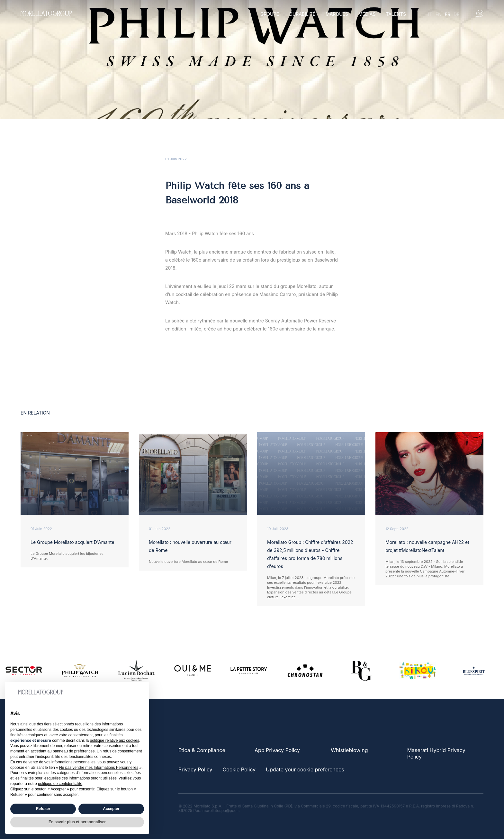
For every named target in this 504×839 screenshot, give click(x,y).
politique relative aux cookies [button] (115, 741)
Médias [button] (367, 14)
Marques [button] (337, 14)
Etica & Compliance (202, 750)
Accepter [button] (111, 809)
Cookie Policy (239, 769)
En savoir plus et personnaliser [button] (77, 822)
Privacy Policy (195, 769)
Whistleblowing (349, 750)
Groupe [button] (270, 14)
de (457, 14)
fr (448, 14)
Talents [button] (396, 14)
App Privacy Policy (277, 750)
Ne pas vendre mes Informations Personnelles (99, 768)
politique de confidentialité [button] (60, 784)
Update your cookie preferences (305, 769)
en (439, 14)
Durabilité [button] (302, 14)
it (430, 14)
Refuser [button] (43, 809)
